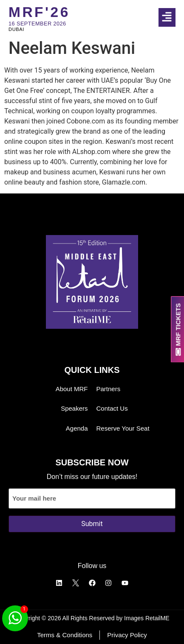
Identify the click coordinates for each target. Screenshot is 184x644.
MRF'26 (39, 12)
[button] (171, 17)
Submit (92, 524)
